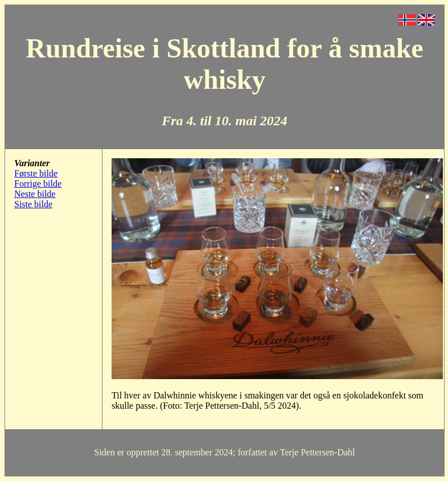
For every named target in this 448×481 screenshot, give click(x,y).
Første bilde (36, 173)
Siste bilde (33, 204)
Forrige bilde (38, 184)
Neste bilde (35, 194)
